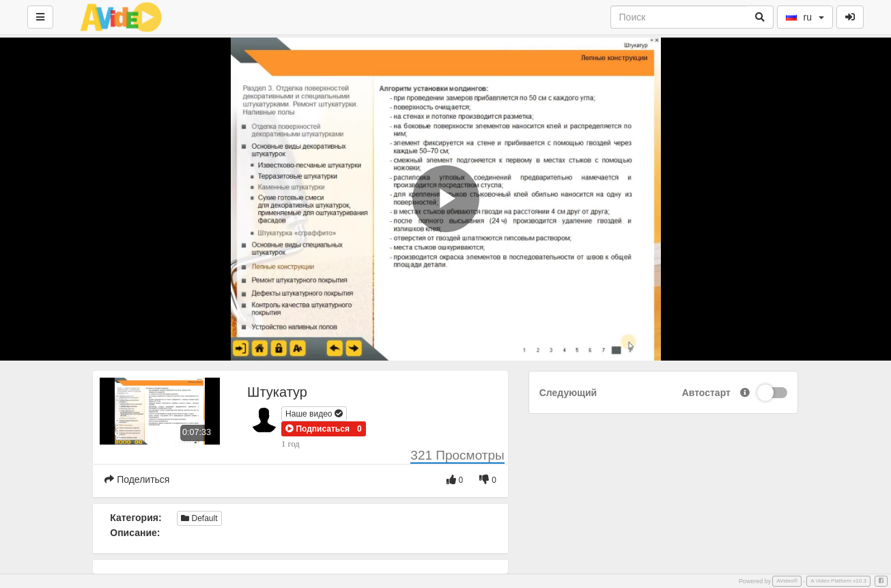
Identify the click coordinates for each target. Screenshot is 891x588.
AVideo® (787, 581)
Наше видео (314, 414)
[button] (317, 429)
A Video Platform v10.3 (838, 581)
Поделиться (137, 479)
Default (199, 518)
